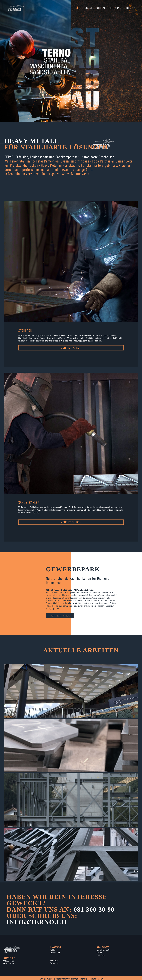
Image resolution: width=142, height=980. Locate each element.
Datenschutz (55, 963)
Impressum (54, 961)
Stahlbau (53, 950)
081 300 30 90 (94, 909)
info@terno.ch (9, 963)
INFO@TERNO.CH (37, 922)
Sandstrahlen (55, 953)
